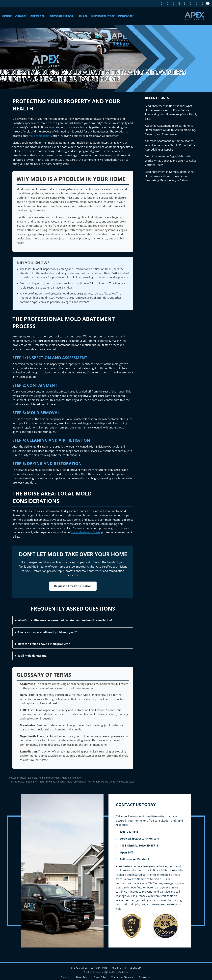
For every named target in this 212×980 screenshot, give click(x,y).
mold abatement (55, 782)
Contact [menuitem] (126, 16)
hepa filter (32, 782)
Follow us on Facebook (133, 859)
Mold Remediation (72, 778)
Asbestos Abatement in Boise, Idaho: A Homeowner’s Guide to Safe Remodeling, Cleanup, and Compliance (170, 130)
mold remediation (40, 136)
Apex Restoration (94, 968)
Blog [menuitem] (83, 16)
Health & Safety (29, 778)
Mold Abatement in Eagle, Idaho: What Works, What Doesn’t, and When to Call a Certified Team (170, 161)
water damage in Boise (86, 532)
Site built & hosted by (106, 972)
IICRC (109, 269)
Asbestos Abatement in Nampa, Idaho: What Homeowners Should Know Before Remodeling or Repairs (170, 145)
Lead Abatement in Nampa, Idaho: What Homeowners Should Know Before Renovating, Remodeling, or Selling (170, 176)
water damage (52, 288)
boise (21, 782)
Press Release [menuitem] (103, 16)
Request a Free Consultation (73, 586)
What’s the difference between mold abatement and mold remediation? (65, 620)
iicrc (42, 782)
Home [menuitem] (7, 16)
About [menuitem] (21, 16)
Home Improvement (49, 778)
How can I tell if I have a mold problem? (44, 644)
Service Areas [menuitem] (62, 16)
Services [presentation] (37, 16)
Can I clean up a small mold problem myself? (47, 632)
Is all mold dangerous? (33, 656)
